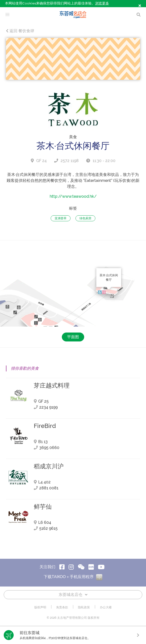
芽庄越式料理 (52, 386)
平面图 (73, 337)
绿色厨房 (85, 218)
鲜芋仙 (43, 507)
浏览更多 (102, 3)
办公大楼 (106, 607)
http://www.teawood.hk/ (73, 196)
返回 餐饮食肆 (20, 31)
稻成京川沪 (49, 466)
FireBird (45, 426)
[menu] (7, 15)
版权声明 (40, 607)
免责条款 (62, 607)
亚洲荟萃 (61, 218)
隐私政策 (84, 607)
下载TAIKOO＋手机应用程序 (73, 577)
